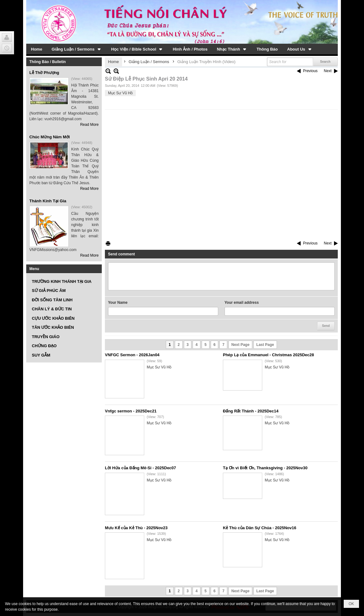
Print (108, 243)
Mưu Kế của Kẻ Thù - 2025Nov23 (136, 528)
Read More (89, 125)
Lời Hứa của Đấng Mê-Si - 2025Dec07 (140, 468)
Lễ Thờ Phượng (44, 73)
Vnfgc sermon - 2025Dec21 (131, 411)
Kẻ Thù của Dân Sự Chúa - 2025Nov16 (260, 528)
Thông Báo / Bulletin (48, 62)
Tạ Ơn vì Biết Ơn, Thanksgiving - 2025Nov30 (265, 468)
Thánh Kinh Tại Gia (48, 201)
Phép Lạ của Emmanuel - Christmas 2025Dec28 (268, 355)
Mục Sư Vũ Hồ (120, 93)
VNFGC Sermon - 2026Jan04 (132, 355)
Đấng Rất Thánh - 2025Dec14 (251, 411)
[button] (77, 49)
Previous (310, 71)
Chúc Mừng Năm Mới (50, 137)
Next (328, 71)
